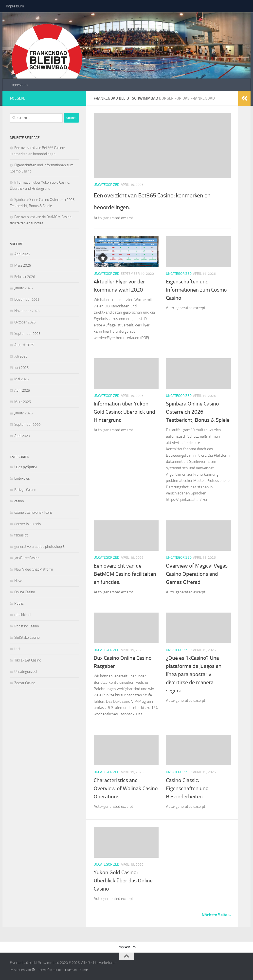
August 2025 (24, 345)
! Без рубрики (26, 467)
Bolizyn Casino (25, 490)
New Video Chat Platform (34, 569)
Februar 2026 (25, 277)
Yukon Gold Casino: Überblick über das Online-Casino (124, 881)
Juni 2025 (21, 368)
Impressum (15, 6)
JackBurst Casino (27, 558)
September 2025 (27, 334)
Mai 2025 (21, 379)
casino (19, 501)
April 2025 (22, 390)
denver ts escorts (28, 524)
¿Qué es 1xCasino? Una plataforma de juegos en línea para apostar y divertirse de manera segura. (194, 674)
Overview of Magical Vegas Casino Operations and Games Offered (197, 574)
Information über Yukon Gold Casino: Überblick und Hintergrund (124, 412)
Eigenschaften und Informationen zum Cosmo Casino (196, 290)
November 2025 (27, 311)
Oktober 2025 (25, 322)
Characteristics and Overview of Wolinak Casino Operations (126, 788)
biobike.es (22, 478)
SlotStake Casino (27, 638)
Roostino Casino (27, 626)
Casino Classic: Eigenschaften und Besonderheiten (187, 788)
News (19, 581)
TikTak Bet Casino (28, 660)
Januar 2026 (23, 288)
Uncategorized (107, 185)
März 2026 (23, 265)
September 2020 (27, 425)
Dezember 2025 (27, 299)
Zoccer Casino (25, 683)
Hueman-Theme (76, 970)
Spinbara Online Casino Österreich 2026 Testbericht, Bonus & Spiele (198, 412)
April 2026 (22, 254)
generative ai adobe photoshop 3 (39, 547)
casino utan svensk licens (33, 512)
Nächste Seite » (216, 915)
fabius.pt (21, 535)
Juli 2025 (21, 356)
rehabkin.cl (22, 615)
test (17, 649)
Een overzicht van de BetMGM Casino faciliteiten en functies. (125, 574)
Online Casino (25, 592)
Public (19, 603)
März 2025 (23, 402)
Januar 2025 (23, 413)
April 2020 (22, 436)
